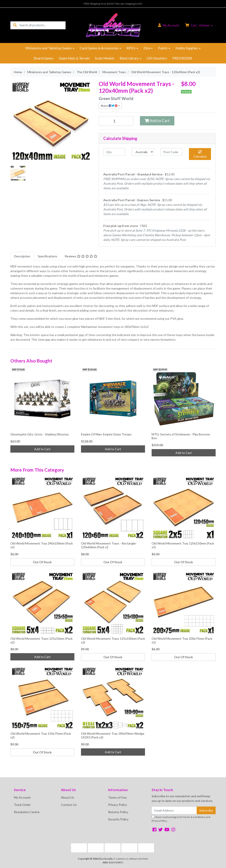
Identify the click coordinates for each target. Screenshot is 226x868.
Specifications (47, 256)
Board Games (44, 58)
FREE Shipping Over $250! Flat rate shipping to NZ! (113, 4)
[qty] (114, 152)
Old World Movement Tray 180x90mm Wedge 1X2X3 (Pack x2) (113, 735)
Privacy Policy (118, 805)
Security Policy (118, 819)
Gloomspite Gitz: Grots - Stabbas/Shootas (40, 434)
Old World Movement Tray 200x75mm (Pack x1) (182, 640)
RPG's (131, 48)
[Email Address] (174, 810)
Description (22, 256)
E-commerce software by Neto (131, 859)
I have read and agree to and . (181, 819)
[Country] (143, 152)
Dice (147, 48)
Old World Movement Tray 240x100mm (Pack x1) (42, 545)
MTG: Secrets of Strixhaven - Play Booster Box (181, 436)
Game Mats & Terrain (74, 58)
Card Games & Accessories (99, 48)
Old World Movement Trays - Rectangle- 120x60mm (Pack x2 (109, 545)
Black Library (129, 58)
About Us (68, 797)
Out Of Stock (42, 562)
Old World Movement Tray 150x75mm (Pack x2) (41, 735)
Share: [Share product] (109, 106)
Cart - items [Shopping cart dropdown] (198, 25)
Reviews (81, 256)
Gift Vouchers (157, 58)
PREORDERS (182, 58)
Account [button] (169, 25)
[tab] (22, 256)
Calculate (200, 154)
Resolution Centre (27, 812)
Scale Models (105, 58)
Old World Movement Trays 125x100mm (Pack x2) (113, 640)
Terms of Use (117, 797)
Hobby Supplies (187, 48)
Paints (163, 48)
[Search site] (15, 25)
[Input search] (42, 25)
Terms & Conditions (194, 817)
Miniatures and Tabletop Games (49, 48)
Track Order (22, 805)
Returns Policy (118, 812)
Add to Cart (157, 121)
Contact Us (69, 805)
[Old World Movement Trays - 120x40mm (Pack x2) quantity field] (116, 121)
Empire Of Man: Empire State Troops (106, 434)
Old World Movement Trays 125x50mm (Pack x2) (41, 640)
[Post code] (171, 152)
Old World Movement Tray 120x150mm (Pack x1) (183, 545)
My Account (22, 797)
